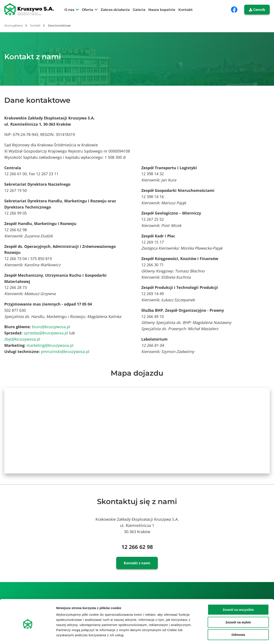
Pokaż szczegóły (228, 636)
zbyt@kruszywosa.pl (22, 339)
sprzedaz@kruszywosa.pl (46, 333)
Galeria (139, 10)
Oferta (87, 10)
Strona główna (13, 25)
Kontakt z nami (137, 563)
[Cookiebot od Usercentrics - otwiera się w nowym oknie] (28, 636)
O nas (69, 10)
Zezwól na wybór (238, 604)
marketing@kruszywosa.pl (50, 345)
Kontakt (185, 10)
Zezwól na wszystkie (238, 592)
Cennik (257, 10)
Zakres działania (115, 10)
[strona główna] (31, 9)
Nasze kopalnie (162, 10)
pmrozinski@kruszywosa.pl (65, 351)
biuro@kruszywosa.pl (51, 327)
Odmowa (238, 617)
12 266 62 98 (137, 547)
